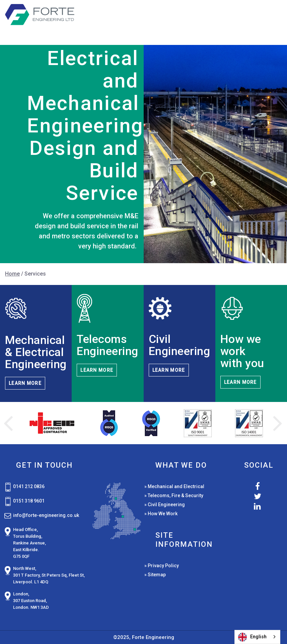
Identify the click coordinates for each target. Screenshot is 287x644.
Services (174, 16)
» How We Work (161, 514)
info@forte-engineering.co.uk (46, 515)
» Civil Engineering (165, 505)
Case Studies (225, 16)
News (267, 16)
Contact (261, 29)
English (252, 637)
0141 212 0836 (29, 486)
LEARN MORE (25, 383)
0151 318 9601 (29, 501)
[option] (52, 423)
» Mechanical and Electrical (174, 486)
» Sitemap (155, 575)
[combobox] (257, 637)
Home (135, 16)
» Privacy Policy (162, 566)
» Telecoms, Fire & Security (174, 495)
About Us (216, 29)
